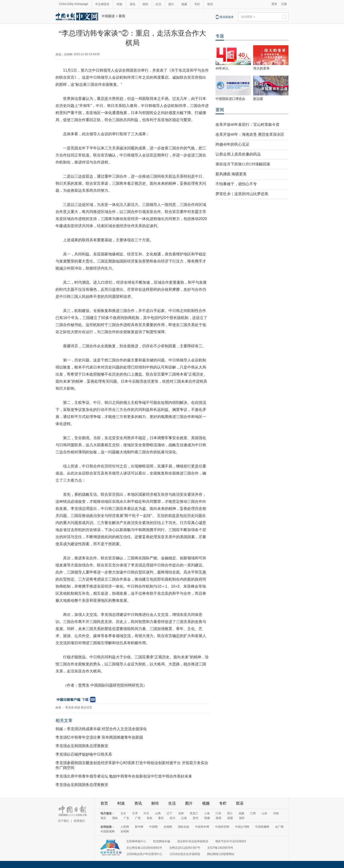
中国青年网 (202, 827)
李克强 (69, 708)
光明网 (125, 831)
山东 (264, 813)
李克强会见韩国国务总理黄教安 (82, 746)
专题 (220, 36)
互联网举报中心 (136, 841)
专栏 (197, 4)
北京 (123, 813)
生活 (158, 4)
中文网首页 (102, 4)
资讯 (132, 4)
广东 (126, 818)
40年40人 (222, 68)
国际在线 (184, 827)
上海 (207, 813)
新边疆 (258, 99)
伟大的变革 (261, 68)
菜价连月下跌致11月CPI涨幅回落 (243, 164)
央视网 (168, 827)
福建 (241, 813)
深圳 (242, 818)
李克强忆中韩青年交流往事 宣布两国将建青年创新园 (99, 737)
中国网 (153, 827)
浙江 (230, 813)
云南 (184, 818)
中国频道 (108, 16)
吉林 (181, 813)
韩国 (77, 708)
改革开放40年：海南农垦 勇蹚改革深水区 (250, 134)
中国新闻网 (108, 831)
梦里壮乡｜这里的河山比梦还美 (242, 194)
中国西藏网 (262, 827)
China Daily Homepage (74, 4)
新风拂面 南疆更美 (231, 174)
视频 (184, 4)
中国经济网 (222, 827)
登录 (274, 4)
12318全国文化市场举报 (185, 854)
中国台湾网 (242, 827)
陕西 (219, 818)
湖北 (103, 818)
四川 (172, 818)
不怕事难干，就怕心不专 (236, 184)
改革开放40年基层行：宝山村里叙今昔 (248, 125)
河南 (276, 813)
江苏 (218, 813)
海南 (149, 818)
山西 (158, 813)
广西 (138, 818)
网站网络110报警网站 (221, 854)
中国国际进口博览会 (230, 99)
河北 (146, 813)
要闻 (122, 16)
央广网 (279, 827)
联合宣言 (87, 708)
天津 (135, 813)
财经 (145, 4)
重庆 (161, 818)
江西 (253, 813)
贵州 (196, 818)
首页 (104, 803)
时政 (120, 4)
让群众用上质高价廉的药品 (238, 154)
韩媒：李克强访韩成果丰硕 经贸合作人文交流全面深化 (101, 729)
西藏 (207, 818)
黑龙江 (194, 813)
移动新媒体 (227, 17)
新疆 (230, 818)
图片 (171, 4)
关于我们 (64, 821)
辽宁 (169, 813)
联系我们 (80, 821)
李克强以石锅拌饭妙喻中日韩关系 (84, 754)
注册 (284, 4)
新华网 (139, 827)
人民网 (125, 827)
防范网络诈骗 (162, 841)
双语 (210, 4)
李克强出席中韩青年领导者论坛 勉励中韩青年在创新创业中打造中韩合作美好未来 (124, 776)
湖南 (115, 818)
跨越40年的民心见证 (232, 144)
